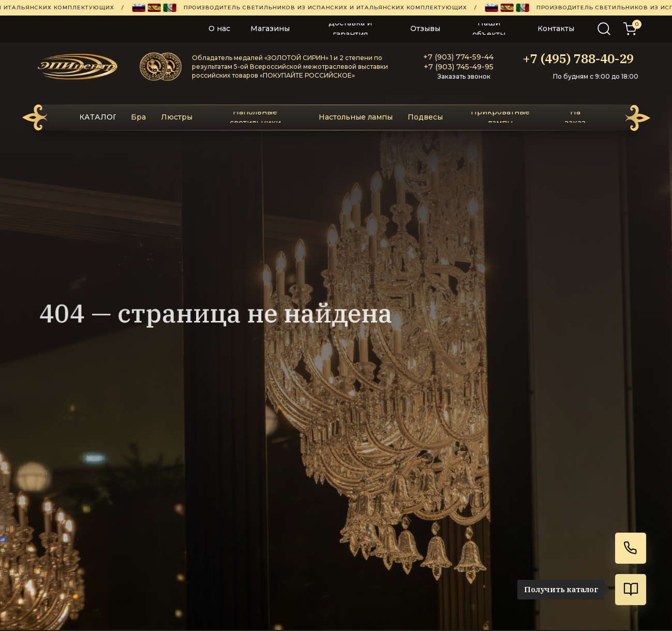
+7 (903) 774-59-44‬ (458, 57)
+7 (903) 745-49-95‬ (459, 67)
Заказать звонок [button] (464, 76)
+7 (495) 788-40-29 (578, 58)
